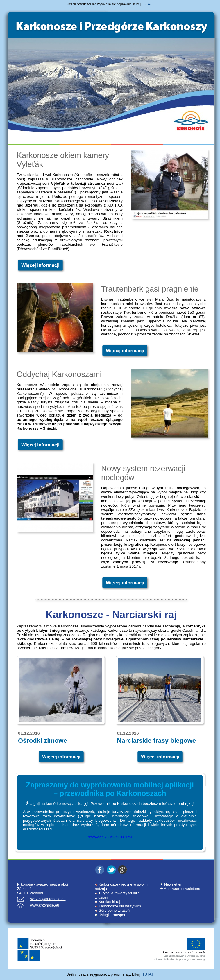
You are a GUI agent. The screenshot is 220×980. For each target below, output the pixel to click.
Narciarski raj (107, 902)
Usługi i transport (111, 915)
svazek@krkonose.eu (48, 899)
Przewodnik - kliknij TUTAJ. (110, 837)
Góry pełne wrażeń (112, 910)
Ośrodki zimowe (43, 741)
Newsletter (171, 884)
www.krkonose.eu (44, 905)
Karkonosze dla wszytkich (118, 906)
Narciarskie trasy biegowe (156, 741)
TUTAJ (147, 4)
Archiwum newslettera (180, 889)
